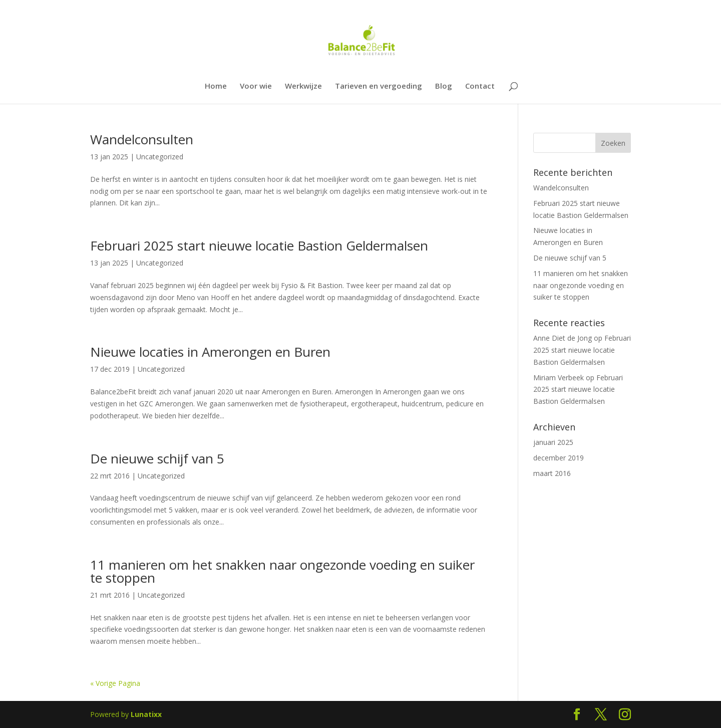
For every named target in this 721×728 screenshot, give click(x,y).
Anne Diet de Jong (563, 338)
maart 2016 (552, 473)
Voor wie (256, 86)
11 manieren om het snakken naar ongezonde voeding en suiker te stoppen (282, 571)
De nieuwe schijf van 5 (157, 458)
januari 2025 (553, 442)
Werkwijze (303, 86)
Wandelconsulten (142, 139)
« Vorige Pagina (115, 683)
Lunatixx (146, 714)
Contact (480, 86)
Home (216, 86)
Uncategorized (160, 157)
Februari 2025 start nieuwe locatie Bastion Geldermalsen (259, 246)
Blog (444, 86)
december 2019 (559, 458)
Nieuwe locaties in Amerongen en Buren (210, 352)
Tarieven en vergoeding (379, 86)
